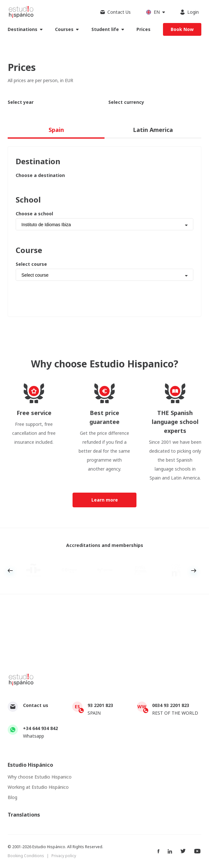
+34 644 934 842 (40, 728)
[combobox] (104, 224)
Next (194, 571)
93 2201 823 (100, 705)
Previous (10, 571)
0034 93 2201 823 (171, 705)
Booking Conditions (26, 856)
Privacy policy (64, 856)
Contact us (36, 705)
